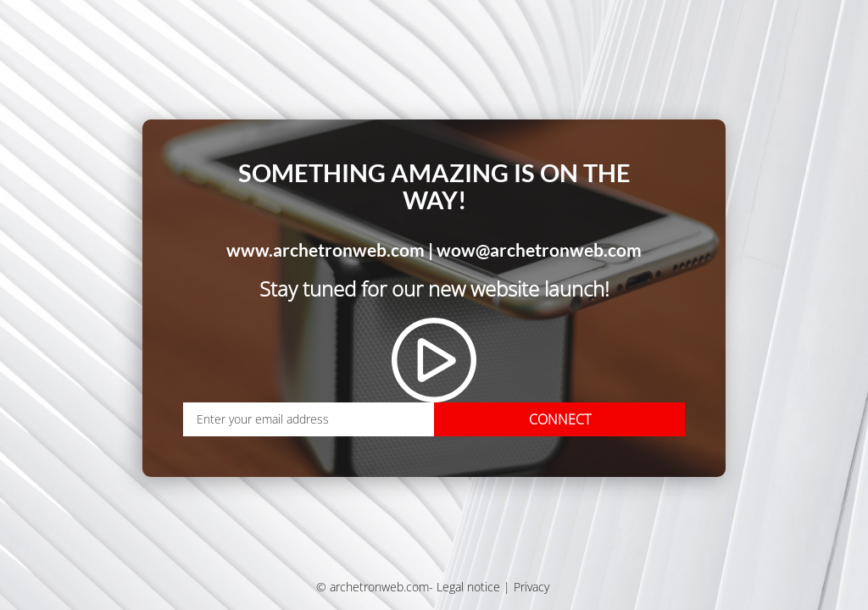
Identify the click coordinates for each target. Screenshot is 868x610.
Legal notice (468, 587)
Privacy (531, 587)
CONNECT (560, 419)
